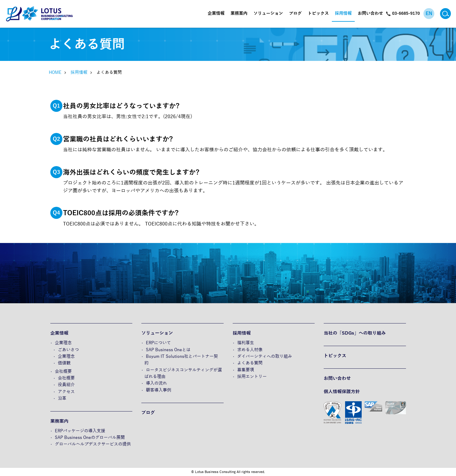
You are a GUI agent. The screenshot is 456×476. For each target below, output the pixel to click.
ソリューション (268, 13)
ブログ (295, 13)
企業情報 (216, 13)
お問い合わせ (370, 13)
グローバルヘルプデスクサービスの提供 (93, 444)
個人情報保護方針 (342, 392)
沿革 (62, 398)
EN (429, 14)
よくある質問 (250, 363)
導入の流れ (156, 383)
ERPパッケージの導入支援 (80, 431)
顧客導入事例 (159, 390)
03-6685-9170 (406, 13)
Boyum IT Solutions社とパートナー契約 (181, 360)
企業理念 (63, 343)
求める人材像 (250, 350)
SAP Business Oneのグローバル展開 (90, 438)
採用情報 (343, 13)
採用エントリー (252, 377)
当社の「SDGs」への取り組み (355, 333)
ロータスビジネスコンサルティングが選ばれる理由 (183, 373)
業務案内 (239, 13)
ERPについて (158, 343)
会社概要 (63, 372)
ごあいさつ (68, 350)
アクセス (66, 392)
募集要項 (246, 370)
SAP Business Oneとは (168, 350)
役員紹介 (66, 385)
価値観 (64, 363)
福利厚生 (246, 343)
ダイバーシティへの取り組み (265, 356)
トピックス (318, 13)
